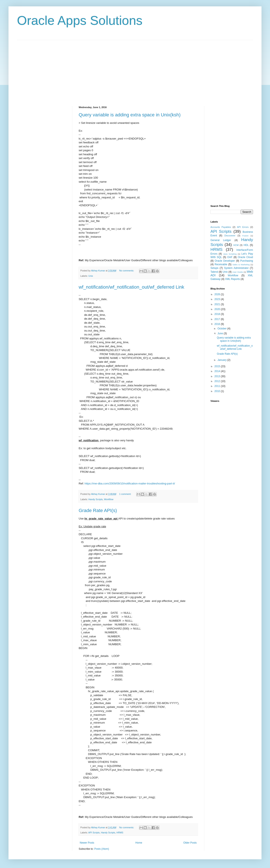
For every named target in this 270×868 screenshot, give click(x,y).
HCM (236, 245)
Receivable (221, 264)
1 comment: (126, 494)
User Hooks (238, 272)
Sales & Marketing (241, 265)
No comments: (127, 271)
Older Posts (190, 843)
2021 (218, 304)
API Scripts (94, 833)
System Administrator (236, 268)
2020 (218, 309)
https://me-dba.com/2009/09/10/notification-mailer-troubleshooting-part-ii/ (130, 483)
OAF (230, 257)
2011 (218, 386)
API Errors (243, 227)
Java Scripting (230, 254)
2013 (218, 376)
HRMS (120, 833)
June (221, 333)
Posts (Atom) (102, 849)
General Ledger (221, 240)
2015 (218, 366)
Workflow (109, 499)
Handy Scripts (96, 499)
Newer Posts (87, 843)
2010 (218, 391)
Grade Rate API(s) (98, 510)
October (222, 329)
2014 (218, 371)
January (222, 360)
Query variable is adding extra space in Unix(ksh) (130, 115)
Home (139, 843)
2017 (218, 319)
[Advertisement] (135, 70)
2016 (218, 324)
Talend (214, 272)
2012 (218, 381)
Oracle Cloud (245, 257)
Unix (91, 276)
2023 (218, 299)
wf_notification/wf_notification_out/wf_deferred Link (131, 287)
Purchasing (247, 261)
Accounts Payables (221, 227)
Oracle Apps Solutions (80, 20)
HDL (246, 245)
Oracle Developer (225, 261)
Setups (214, 268)
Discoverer (230, 236)
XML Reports (233, 279)
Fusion (245, 236)
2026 (218, 294)
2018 (218, 314)
